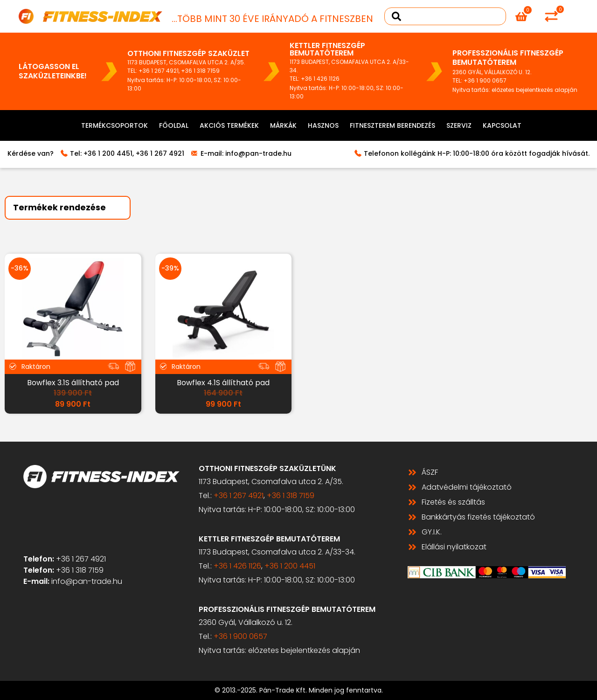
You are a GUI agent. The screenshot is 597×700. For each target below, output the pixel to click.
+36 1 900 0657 (485, 80)
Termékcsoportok (115, 125)
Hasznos (323, 125)
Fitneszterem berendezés (392, 125)
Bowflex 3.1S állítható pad (73, 383)
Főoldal (174, 125)
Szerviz (459, 125)
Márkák (283, 125)
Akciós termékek (229, 125)
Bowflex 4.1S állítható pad (223, 383)
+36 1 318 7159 (200, 71)
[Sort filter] (68, 208)
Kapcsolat (502, 125)
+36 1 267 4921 (159, 71)
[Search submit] (396, 16)
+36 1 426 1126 (320, 79)
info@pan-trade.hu (258, 153)
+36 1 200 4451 (108, 153)
